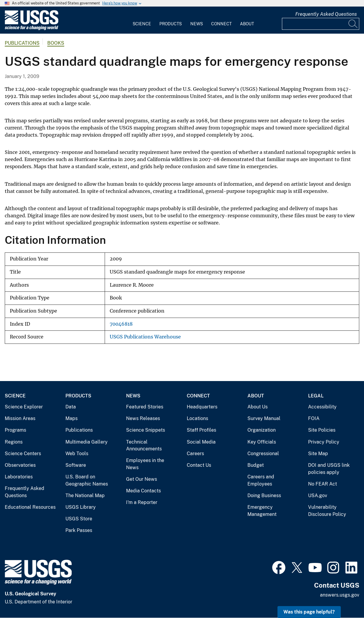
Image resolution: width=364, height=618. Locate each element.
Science (142, 24)
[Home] (32, 29)
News (197, 24)
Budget (256, 465)
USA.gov (318, 496)
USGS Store (79, 519)
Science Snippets (146, 430)
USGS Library (81, 507)
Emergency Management (262, 511)
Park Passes (79, 530)
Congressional (263, 454)
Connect (221, 24)
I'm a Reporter (142, 502)
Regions (14, 442)
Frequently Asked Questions (326, 14)
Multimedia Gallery (87, 442)
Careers (195, 454)
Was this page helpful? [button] (309, 612)
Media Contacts (143, 491)
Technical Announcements (144, 445)
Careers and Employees (261, 480)
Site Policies (322, 430)
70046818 (121, 324)
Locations (197, 418)
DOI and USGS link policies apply (329, 469)
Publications (22, 43)
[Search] (353, 24)
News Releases (143, 418)
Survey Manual (264, 418)
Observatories (20, 465)
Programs (15, 430)
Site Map (318, 454)
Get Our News (142, 479)
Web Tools (77, 454)
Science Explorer (24, 407)
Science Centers (23, 454)
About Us (258, 407)
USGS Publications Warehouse (145, 337)
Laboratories (19, 477)
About (247, 24)
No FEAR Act (323, 484)
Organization (262, 430)
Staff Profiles (201, 430)
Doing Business (264, 496)
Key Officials (262, 442)
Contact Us (199, 465)
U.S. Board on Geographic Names (87, 480)
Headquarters (202, 407)
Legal (316, 396)
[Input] (321, 24)
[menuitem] (142, 20)
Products (171, 24)
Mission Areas (20, 418)
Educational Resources (30, 507)
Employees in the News (145, 464)
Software (76, 465)
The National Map (85, 496)
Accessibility (322, 407)
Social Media (201, 442)
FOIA (314, 418)
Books (56, 43)
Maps (72, 418)
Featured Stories (145, 407)
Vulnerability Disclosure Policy (327, 511)
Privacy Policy (324, 442)
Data (71, 407)
